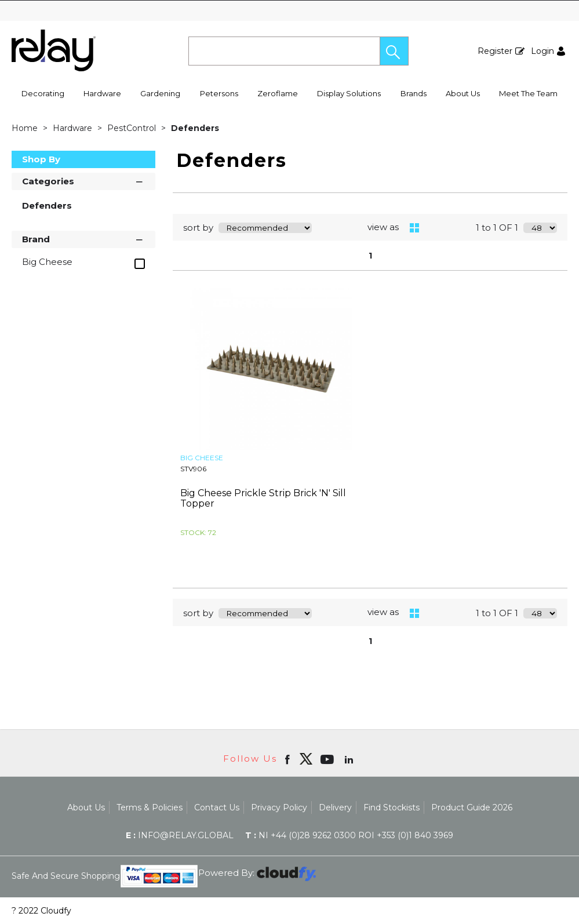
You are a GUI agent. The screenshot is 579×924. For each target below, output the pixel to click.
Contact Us (217, 807)
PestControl (133, 128)
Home (26, 128)
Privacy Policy (279, 807)
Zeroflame (278, 93)
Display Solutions (349, 93)
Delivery (335, 807)
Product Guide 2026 (472, 807)
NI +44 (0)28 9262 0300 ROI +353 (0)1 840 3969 (349, 835)
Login (542, 51)
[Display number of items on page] (540, 228)
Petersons (219, 93)
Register (495, 51)
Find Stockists (392, 807)
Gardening (160, 93)
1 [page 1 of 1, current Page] (370, 256)
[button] (394, 51)
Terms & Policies (150, 807)
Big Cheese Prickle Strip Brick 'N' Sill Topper (263, 498)
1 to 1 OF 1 (497, 228)
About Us (463, 93)
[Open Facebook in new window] (288, 759)
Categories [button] (83, 181)
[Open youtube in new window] (328, 759)
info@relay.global (180, 835)
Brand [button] (83, 239)
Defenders (195, 128)
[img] (306, 759)
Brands (414, 93)
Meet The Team (528, 93)
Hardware (102, 93)
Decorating (43, 93)
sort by (198, 228)
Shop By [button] (41, 159)
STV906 (193, 469)
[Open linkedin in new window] (350, 759)
